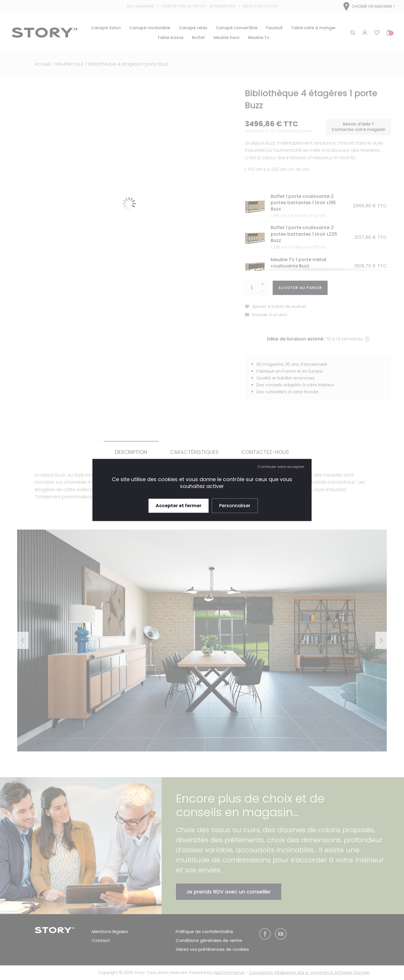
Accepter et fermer (179, 506)
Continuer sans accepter (281, 467)
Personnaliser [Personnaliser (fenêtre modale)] (235, 506)
